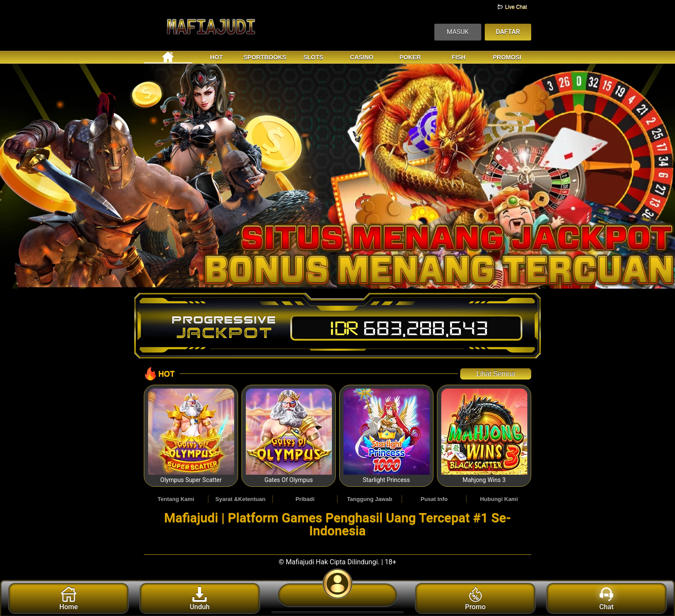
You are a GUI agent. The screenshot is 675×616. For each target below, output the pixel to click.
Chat (606, 599)
